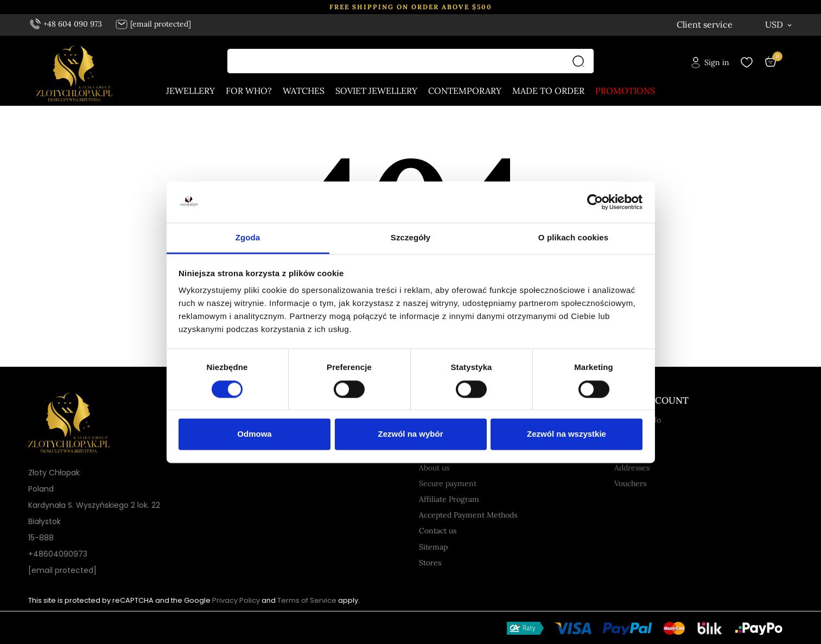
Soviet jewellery (376, 91)
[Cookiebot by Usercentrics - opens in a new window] (595, 202)
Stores (430, 563)
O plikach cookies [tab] (573, 238)
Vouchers (630, 483)
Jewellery (190, 91)
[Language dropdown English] (723, 25)
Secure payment (448, 483)
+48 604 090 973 (66, 24)
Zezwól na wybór (410, 434)
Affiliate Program (449, 499)
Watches (304, 91)
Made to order (548, 91)
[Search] (581, 62)
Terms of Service (307, 600)
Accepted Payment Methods (468, 515)
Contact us (438, 531)
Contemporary (465, 91)
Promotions (625, 91)
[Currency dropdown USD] (779, 24)
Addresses (632, 468)
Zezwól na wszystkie (567, 434)
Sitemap (433, 547)
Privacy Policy (236, 600)
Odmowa (254, 434)
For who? (249, 91)
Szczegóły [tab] (411, 238)
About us (434, 468)
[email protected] (62, 570)
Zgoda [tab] (248, 238)
